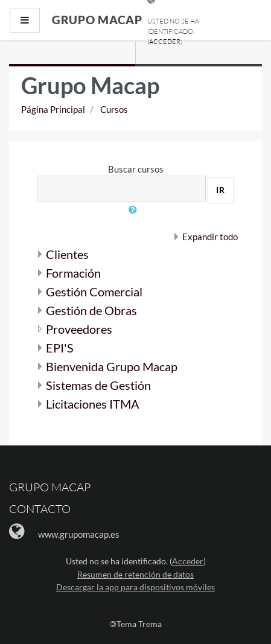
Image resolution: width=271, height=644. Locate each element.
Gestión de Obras (91, 310)
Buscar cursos (136, 169)
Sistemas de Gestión (98, 385)
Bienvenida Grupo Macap (112, 366)
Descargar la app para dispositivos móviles (135, 587)
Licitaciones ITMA (93, 404)
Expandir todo (210, 237)
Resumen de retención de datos (135, 574)
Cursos (114, 109)
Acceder (165, 42)
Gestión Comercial (94, 292)
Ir (221, 190)
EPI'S (60, 348)
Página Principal (53, 109)
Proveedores (79, 329)
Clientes (67, 254)
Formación (73, 273)
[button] (136, 217)
